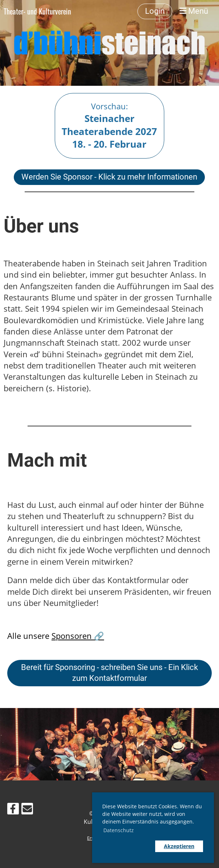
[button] (127, 846)
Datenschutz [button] (119, 830)
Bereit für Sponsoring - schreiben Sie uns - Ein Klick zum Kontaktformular (109, 673)
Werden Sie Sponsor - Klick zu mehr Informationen (109, 177)
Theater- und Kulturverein (37, 11)
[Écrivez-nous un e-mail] (27, 810)
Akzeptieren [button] (179, 846)
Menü (194, 11)
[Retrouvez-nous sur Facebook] (13, 810)
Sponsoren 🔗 (78, 636)
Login (155, 11)
